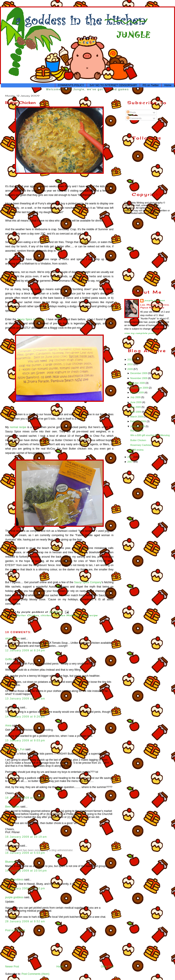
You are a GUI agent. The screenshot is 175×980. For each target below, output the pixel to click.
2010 (130, 364)
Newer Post (12, 967)
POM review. (137, 450)
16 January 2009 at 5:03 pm (25, 853)
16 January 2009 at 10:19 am (26, 837)
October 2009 (138, 383)
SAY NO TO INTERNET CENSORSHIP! (113, 85)
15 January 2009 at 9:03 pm (25, 740)
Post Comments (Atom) (35, 974)
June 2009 (136, 402)
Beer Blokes (12, 807)
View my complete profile (141, 333)
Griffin (9, 659)
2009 (130, 369)
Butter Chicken (20, 103)
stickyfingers (13, 639)
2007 (130, 462)
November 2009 (139, 378)
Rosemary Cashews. (142, 445)
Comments (134, 118)
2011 (130, 359)
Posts (131, 112)
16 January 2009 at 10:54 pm (26, 871)
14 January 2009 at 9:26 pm (25, 717)
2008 (130, 457)
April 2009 (136, 412)
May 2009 (136, 407)
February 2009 (138, 421)
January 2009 (138, 426)
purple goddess (14, 880)
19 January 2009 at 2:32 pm (25, 888)
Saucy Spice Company (31, 319)
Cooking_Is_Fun (15, 749)
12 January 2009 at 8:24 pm (25, 650)
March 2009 (137, 417)
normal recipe (18, 427)
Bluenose (11, 862)
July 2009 (136, 397)
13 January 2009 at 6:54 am (25, 699)
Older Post (107, 967)
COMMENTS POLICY (71, 85)
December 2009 (139, 373)
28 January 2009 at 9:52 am (25, 921)
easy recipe (89, 615)
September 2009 (139, 388)
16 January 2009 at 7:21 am (25, 798)
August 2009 (137, 392)
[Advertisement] (19, 948)
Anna (8, 726)
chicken (46, 615)
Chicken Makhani (66, 615)
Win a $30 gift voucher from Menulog (150, 435)
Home (168, 85)
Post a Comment (15, 930)
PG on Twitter (151, 85)
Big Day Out (137, 430)
